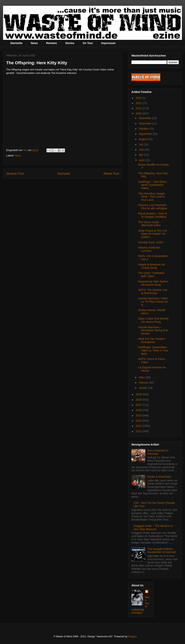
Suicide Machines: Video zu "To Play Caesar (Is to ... (153, 302)
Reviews (51, 43)
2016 (139, 410)
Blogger (132, 636)
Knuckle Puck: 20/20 (151, 242)
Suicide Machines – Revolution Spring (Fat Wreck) (153, 330)
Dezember (145, 118)
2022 (139, 103)
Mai (141, 155)
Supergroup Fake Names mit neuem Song (153, 283)
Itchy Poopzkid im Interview (158, 452)
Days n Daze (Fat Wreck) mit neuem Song (153, 320)
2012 (139, 431)
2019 (139, 394)
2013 (139, 426)
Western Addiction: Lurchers (149, 249)
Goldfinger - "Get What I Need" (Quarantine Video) (153, 185)
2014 (139, 421)
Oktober (144, 129)
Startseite (16, 43)
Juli (141, 144)
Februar (144, 383)
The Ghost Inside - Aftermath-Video (149, 224)
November (145, 123)
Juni (142, 150)
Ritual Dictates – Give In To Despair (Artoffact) (153, 215)
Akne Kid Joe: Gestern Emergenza (152, 340)
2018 (139, 400)
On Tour (88, 43)
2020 (139, 113)
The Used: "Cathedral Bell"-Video (151, 275)
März (142, 377)
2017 (139, 405)
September (146, 134)
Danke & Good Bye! (159, 477)
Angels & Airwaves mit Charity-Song (152, 266)
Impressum (108, 43)
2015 (139, 415)
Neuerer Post (15, 174)
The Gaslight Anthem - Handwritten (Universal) (161, 551)
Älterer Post (111, 174)
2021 (139, 108)
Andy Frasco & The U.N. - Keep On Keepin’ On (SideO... (154, 234)
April (142, 160)
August (143, 139)
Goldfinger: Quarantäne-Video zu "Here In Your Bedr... (153, 350)
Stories (70, 43)
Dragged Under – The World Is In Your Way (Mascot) (153, 528)
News (34, 43)
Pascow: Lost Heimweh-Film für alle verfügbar (153, 207)
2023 (139, 98)
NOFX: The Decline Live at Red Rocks (153, 292)
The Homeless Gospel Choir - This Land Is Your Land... (152, 197)
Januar (143, 388)
